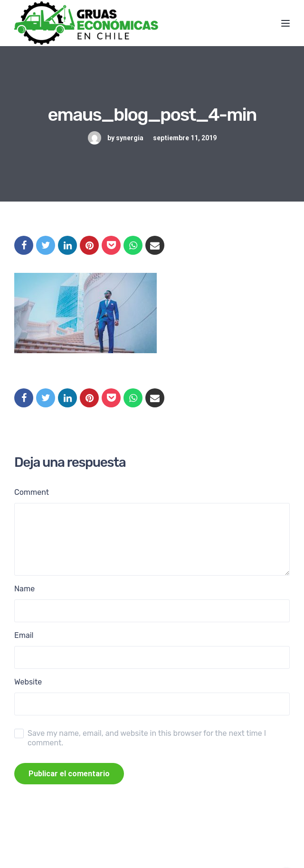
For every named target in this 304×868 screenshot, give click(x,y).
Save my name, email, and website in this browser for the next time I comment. (147, 738)
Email (24, 635)
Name (24, 589)
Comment (32, 492)
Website (28, 682)
